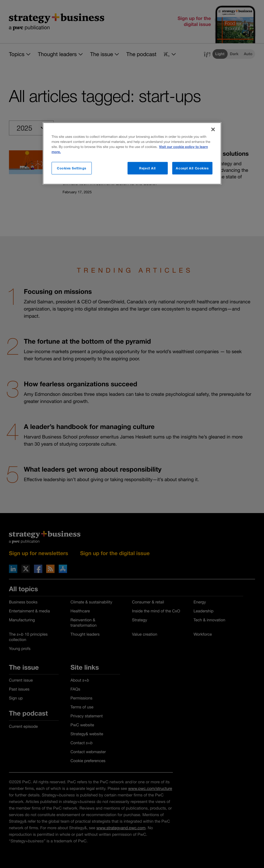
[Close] (213, 129)
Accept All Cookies (192, 168)
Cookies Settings (72, 168)
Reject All (147, 168)
